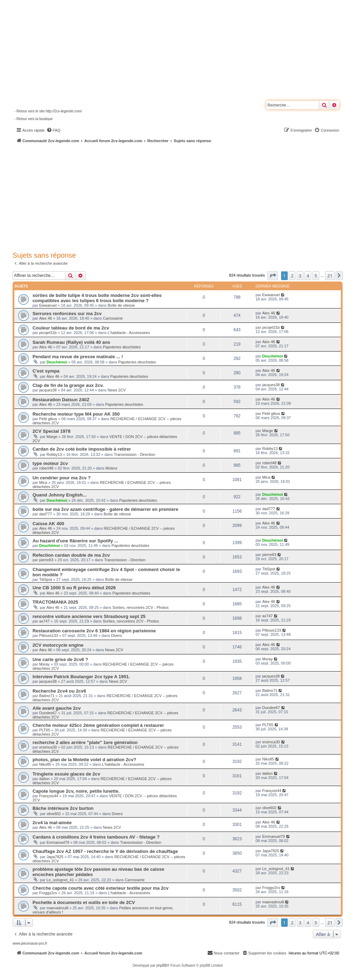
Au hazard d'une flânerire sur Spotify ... (75, 541)
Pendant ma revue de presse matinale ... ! (78, 357)
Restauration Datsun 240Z (61, 400)
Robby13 (54, 454)
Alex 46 (46, 318)
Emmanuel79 (58, 842)
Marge (52, 437)
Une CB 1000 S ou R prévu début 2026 (74, 588)
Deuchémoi (57, 362)
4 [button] (308, 276)
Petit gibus (48, 419)
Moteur (112, 468)
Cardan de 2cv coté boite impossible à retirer (82, 449)
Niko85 (45, 764)
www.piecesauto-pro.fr (30, 943)
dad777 (46, 514)
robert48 (46, 468)
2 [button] (292, 276)
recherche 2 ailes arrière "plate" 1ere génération (85, 742)
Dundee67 (48, 713)
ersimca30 (48, 747)
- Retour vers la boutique (34, 119)
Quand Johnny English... (60, 495)
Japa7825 (55, 857)
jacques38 (48, 390)
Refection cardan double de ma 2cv (71, 555)
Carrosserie (113, 318)
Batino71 (47, 696)
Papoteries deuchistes (122, 347)
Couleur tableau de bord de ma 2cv (71, 328)
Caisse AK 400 (48, 524)
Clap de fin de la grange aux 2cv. (68, 385)
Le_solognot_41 (60, 880)
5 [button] (316, 276)
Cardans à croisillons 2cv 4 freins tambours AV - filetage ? (96, 837)
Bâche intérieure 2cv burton (63, 808)
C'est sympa (46, 371)
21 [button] (330, 276)
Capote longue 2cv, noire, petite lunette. (76, 791)
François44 (49, 796)
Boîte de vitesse (121, 305)
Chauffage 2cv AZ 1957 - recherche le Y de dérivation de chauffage (105, 851)
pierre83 (46, 560)
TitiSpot (46, 579)
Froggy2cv (48, 893)
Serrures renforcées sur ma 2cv (67, 314)
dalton (44, 779)
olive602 (54, 814)
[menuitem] (53, 130)
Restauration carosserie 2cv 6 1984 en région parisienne (94, 631)
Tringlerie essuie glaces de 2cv (66, 774)
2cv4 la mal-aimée (52, 823)
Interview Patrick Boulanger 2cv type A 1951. (81, 677)
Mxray (44, 664)
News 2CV (117, 390)
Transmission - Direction (135, 454)
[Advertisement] (185, 196)
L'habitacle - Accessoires (129, 333)
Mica (43, 482)
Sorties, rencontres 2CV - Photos (140, 607)
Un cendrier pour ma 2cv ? (62, 478)
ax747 (44, 621)
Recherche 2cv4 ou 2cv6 (59, 691)
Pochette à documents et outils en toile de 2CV (84, 902)
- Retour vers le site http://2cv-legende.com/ (48, 111)
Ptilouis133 (49, 635)
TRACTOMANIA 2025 (55, 602)
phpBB (162, 965)
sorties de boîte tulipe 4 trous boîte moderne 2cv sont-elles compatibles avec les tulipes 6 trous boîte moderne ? (97, 298)
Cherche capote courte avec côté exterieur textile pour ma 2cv (101, 888)
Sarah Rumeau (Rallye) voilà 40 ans (71, 342)
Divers (116, 635)
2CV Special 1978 (52, 431)
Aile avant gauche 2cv (57, 708)
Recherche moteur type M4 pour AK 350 (76, 414)
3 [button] (300, 276)
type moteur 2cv (50, 463)
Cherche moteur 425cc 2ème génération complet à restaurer (98, 725)
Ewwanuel (48, 305)
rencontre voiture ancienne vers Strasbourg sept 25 (89, 616)
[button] (273, 276)
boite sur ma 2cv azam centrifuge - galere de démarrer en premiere (105, 509)
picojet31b (48, 333)
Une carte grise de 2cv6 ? (60, 659)
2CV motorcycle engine (58, 645)
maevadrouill (57, 908)
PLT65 (45, 730)
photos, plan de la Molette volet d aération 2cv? (84, 760)
